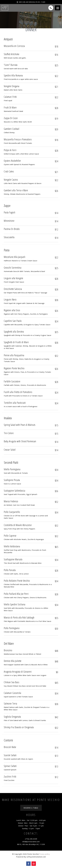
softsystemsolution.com (36, 857)
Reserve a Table (31, 808)
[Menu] (58, 8)
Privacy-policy (44, 854)
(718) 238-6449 (31, 839)
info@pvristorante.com (31, 842)
